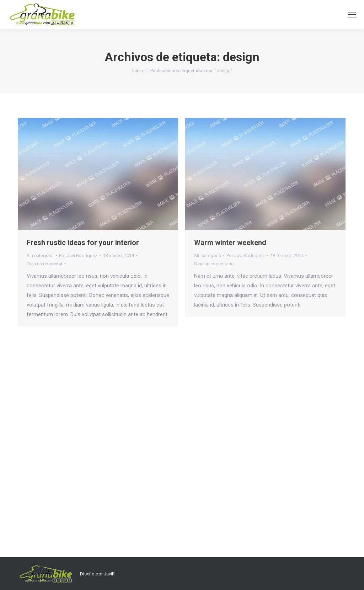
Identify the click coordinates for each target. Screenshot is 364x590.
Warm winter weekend (230, 243)
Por (78, 256)
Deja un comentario (47, 264)
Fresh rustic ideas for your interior (83, 243)
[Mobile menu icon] (352, 15)
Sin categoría (40, 256)
